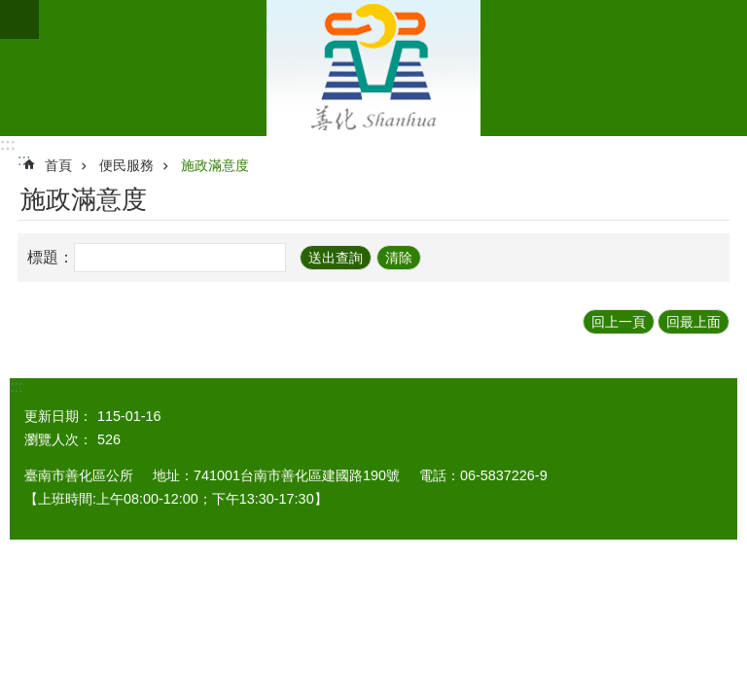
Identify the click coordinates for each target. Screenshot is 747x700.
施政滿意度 (215, 165)
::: (8, 144)
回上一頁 (619, 322)
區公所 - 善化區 (373, 68)
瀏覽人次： (58, 439)
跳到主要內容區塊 (10, 10)
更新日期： (58, 416)
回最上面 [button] (694, 322)
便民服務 (126, 165)
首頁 (58, 165)
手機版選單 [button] (19, 19)
